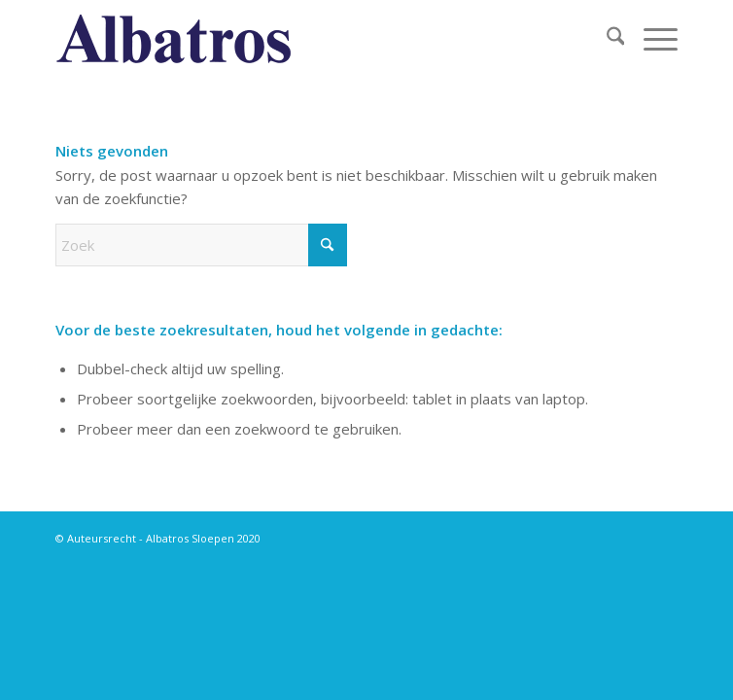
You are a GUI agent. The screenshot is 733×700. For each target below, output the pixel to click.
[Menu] (651, 39)
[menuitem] (606, 39)
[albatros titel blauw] (305, 39)
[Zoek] (606, 39)
